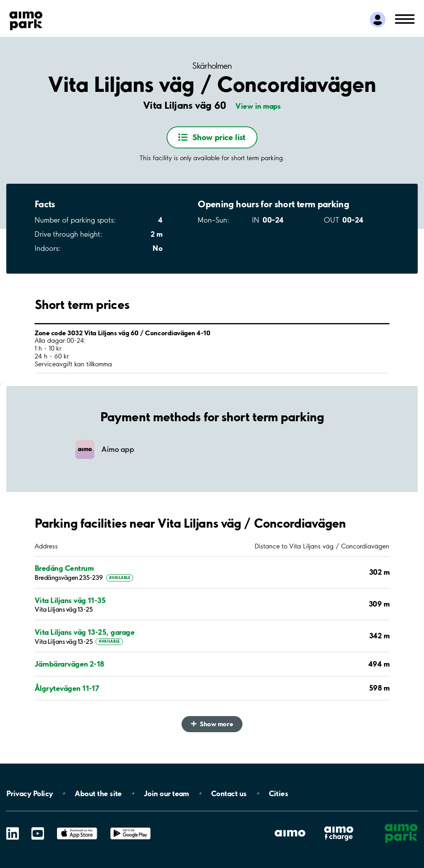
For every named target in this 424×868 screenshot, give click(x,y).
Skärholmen (212, 66)
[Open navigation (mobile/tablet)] (405, 18)
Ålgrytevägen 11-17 (67, 688)
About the (98, 793)
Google (130, 827)
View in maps (258, 106)
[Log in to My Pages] (378, 20)
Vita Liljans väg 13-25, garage (84, 632)
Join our (166, 793)
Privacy (29, 793)
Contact (229, 793)
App (77, 827)
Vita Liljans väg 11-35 (70, 600)
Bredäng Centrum (64, 568)
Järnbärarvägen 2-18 (69, 664)
